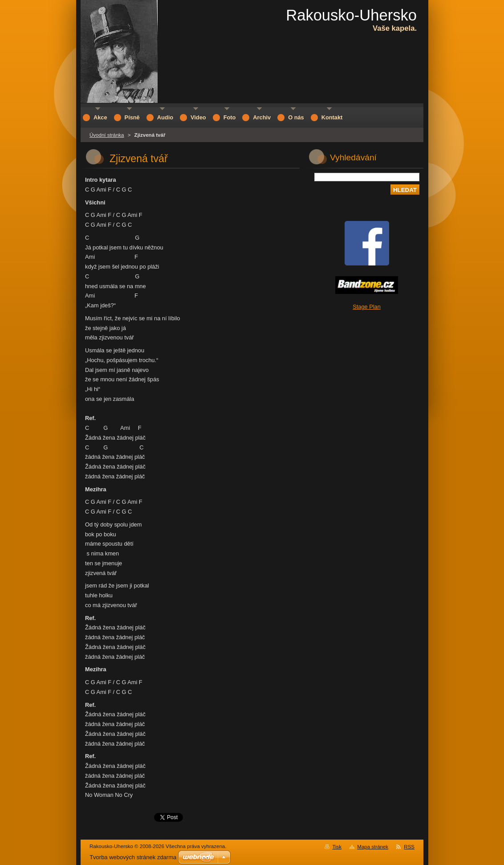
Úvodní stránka (107, 135)
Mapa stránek (373, 847)
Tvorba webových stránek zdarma (133, 857)
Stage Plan (367, 307)
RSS (409, 847)
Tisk (337, 847)
